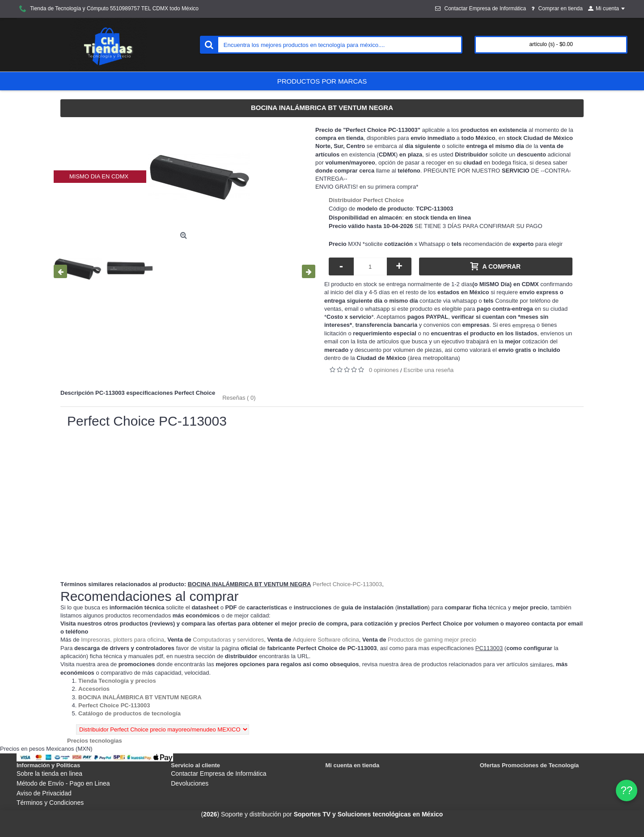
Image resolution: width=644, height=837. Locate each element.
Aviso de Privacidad (44, 793)
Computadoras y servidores (228, 640)
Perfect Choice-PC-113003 (347, 584)
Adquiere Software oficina (326, 640)
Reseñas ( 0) (239, 398)
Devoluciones (190, 783)
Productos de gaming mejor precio (432, 640)
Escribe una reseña (428, 370)
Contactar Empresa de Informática (218, 774)
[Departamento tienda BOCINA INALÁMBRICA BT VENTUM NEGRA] (140, 697)
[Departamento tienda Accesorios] (94, 689)
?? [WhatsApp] (627, 790)
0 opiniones (384, 370)
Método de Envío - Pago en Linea (63, 783)
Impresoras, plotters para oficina (123, 640)
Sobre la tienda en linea (49, 774)
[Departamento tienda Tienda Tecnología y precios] (117, 681)
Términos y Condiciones (50, 803)
